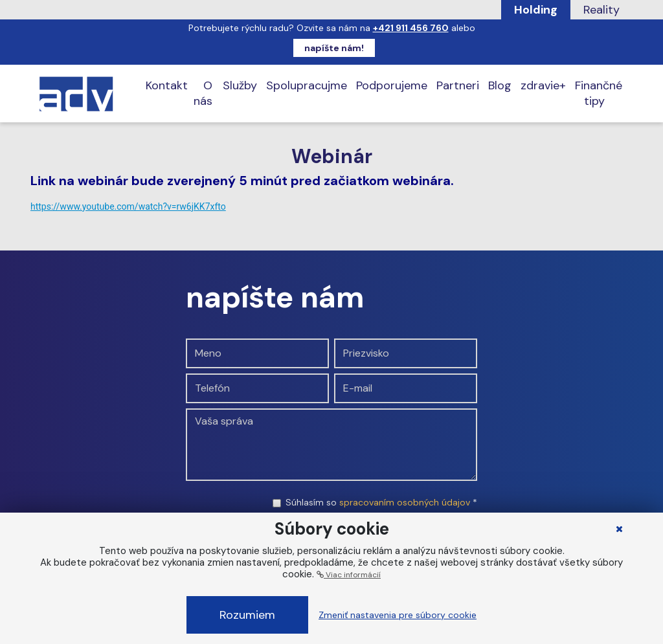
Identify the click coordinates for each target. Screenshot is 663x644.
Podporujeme (392, 85)
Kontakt (167, 85)
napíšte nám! (334, 48)
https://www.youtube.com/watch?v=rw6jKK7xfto (128, 206)
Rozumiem (247, 615)
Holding (536, 10)
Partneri (458, 85)
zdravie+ (543, 85)
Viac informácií (349, 575)
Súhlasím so (381, 502)
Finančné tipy (599, 93)
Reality (601, 10)
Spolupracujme (307, 85)
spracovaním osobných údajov (405, 502)
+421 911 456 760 (411, 28)
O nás (203, 93)
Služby (240, 85)
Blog (500, 85)
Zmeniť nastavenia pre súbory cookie (398, 615)
